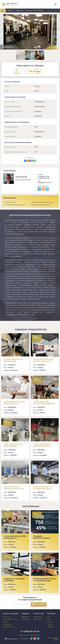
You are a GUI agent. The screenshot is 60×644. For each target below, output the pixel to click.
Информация (25, 617)
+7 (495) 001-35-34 (43, 178)
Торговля (6, 622)
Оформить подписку (39, 604)
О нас (49, 619)
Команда (50, 624)
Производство (7, 624)
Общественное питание (10, 619)
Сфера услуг (20, 10)
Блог (49, 617)
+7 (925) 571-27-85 (43, 177)
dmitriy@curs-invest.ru (45, 183)
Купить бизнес (38, 619)
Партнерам (51, 627)
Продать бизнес (26, 619)
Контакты (50, 622)
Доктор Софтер (56, 639)
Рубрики (10, 10)
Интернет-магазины (9, 627)
